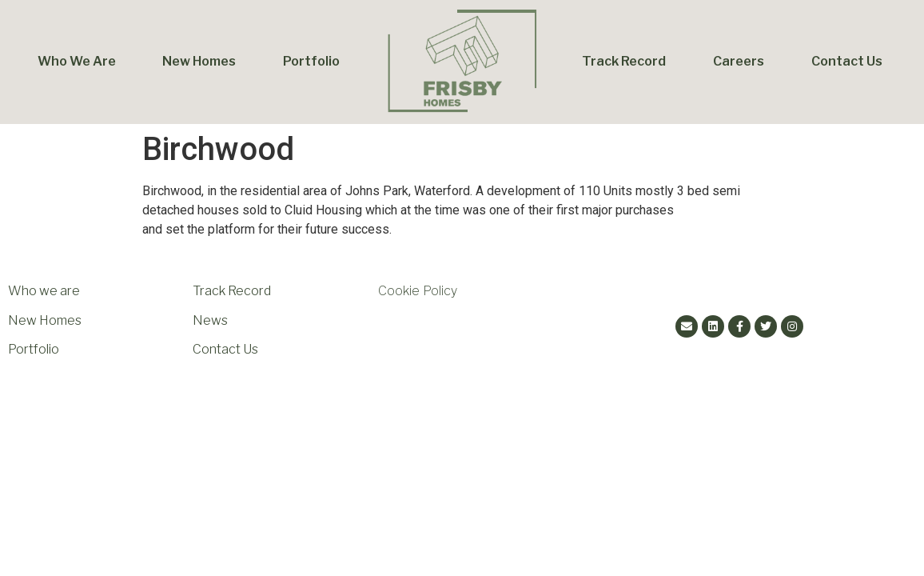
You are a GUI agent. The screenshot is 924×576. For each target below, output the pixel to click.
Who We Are (77, 61)
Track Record (624, 61)
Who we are (44, 291)
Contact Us (847, 61)
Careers (739, 61)
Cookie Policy (418, 291)
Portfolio (311, 61)
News (210, 320)
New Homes (199, 61)
